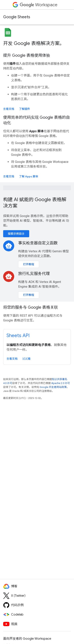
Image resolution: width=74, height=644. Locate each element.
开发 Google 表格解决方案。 (34, 43)
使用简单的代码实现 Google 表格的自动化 (37, 120)
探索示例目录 (16, 234)
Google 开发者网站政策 (53, 387)
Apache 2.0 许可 (61, 383)
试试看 (26, 359)
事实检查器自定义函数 (38, 243)
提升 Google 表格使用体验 (27, 55)
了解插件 (24, 109)
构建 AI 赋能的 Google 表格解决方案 (35, 203)
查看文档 (9, 109)
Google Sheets (17, 17)
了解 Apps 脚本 (29, 176)
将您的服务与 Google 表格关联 (31, 307)
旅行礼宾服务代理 (34, 274)
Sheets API (18, 336)
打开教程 (29, 264)
